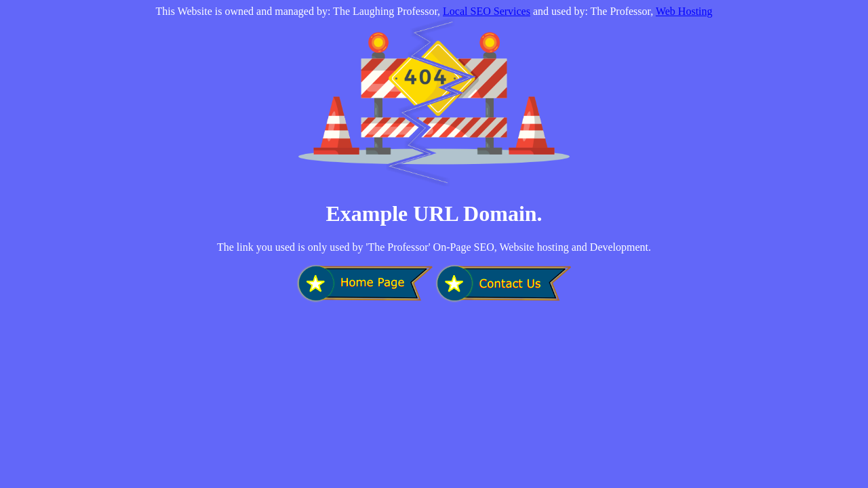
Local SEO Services (487, 11)
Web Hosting (684, 11)
